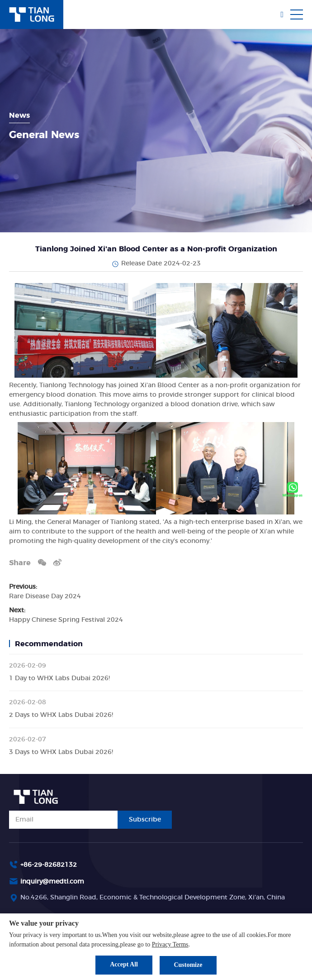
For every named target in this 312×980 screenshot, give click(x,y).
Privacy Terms (170, 944)
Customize (189, 965)
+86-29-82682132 (49, 865)
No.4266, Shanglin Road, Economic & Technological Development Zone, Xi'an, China (153, 898)
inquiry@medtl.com (52, 882)
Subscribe (145, 820)
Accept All (123, 965)
